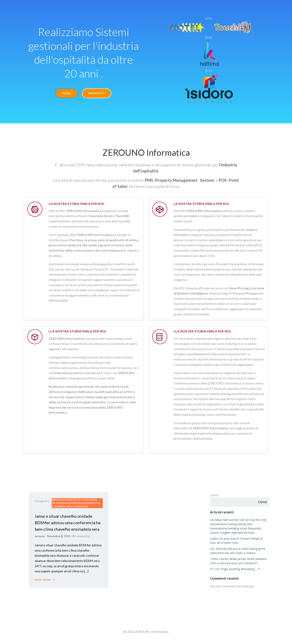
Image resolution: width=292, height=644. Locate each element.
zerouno (40, 537)
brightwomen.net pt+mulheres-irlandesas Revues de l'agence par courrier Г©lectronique (76, 504)
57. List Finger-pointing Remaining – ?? (235, 570)
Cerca (214, 495)
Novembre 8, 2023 (59, 537)
